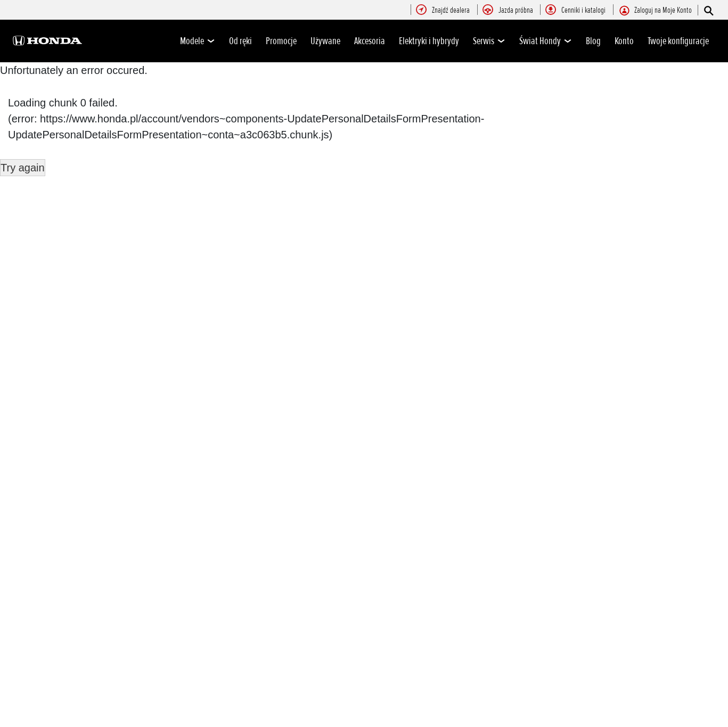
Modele (198, 41)
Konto (624, 41)
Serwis (489, 41)
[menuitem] (451, 11)
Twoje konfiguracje (678, 41)
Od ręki (240, 41)
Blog (593, 41)
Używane (325, 41)
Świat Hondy (546, 41)
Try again (23, 168)
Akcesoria (370, 41)
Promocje (281, 41)
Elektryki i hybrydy (429, 41)
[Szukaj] (708, 10)
